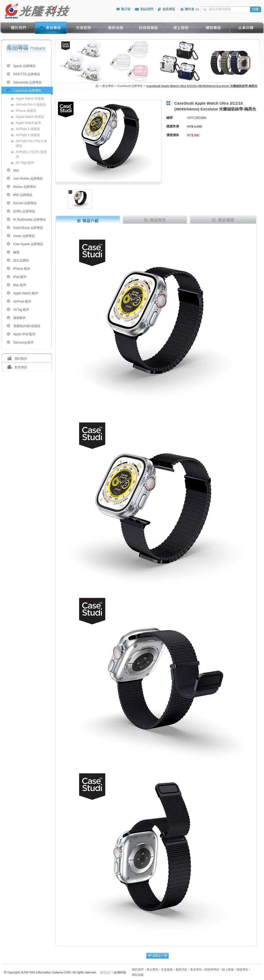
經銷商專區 (212, 969)
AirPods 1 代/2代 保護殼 (31, 154)
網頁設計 (106, 972)
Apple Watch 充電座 (30, 99)
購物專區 (242, 969)
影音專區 (21, 367)
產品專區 (152, 969)
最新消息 (181, 969)
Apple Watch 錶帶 (28, 123)
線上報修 (228, 969)
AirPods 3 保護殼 (28, 135)
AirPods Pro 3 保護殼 (31, 105)
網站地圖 (138, 975)
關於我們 (138, 969)
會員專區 (196, 969)
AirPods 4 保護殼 (28, 129)
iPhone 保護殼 (26, 111)
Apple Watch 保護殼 (30, 117)
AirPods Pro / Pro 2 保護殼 (31, 143)
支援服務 (167, 969)
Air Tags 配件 (25, 163)
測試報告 (21, 359)
